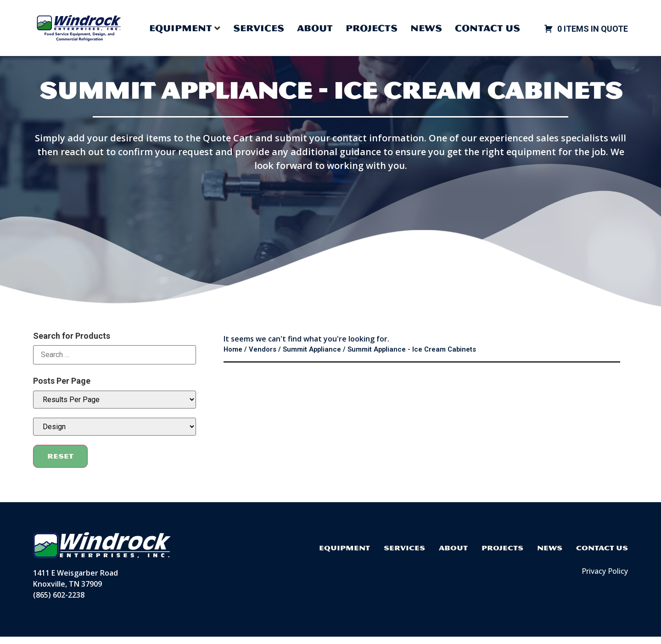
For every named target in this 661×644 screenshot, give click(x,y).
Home (233, 357)
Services (259, 28)
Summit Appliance (312, 357)
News (426, 28)
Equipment (345, 555)
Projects (372, 28)
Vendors (263, 357)
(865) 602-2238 (59, 602)
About (315, 28)
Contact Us (487, 28)
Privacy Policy (605, 578)
